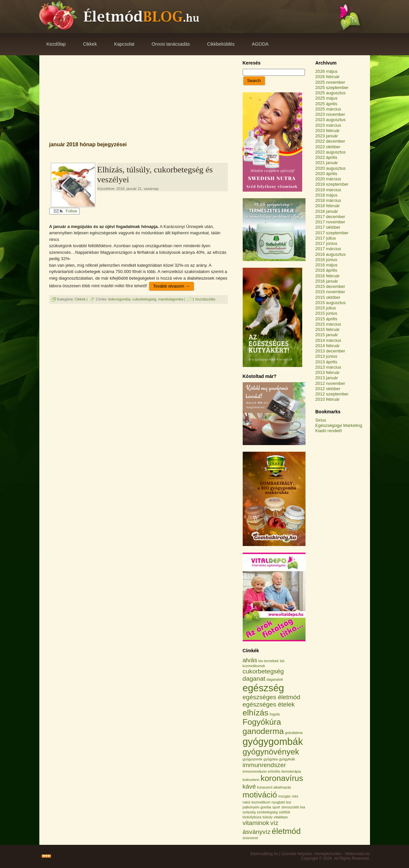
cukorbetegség (144, 299)
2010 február (328, 399)
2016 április (327, 270)
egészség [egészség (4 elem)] (264, 688)
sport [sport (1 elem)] (276, 807)
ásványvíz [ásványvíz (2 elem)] (257, 832)
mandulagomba (171, 299)
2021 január (327, 163)
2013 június (327, 356)
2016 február (328, 276)
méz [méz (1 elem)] (295, 796)
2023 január (327, 136)
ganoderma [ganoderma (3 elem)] (263, 731)
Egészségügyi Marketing (339, 425)
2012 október (328, 389)
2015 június (327, 313)
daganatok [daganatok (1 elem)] (275, 679)
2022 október (328, 147)
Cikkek (80, 299)
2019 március (328, 190)
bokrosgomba (120, 299)
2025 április (327, 104)
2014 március (328, 340)
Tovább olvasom (171, 286)
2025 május (327, 98)
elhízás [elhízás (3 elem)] (256, 713)
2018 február (328, 206)
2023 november (330, 114)
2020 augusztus (331, 168)
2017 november (330, 222)
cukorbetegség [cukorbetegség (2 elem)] (263, 671)
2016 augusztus (331, 254)
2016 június (327, 260)
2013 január (327, 378)
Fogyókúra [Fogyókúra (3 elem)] (262, 722)
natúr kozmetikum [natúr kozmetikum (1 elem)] (257, 802)
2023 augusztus (331, 120)
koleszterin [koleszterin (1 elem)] (251, 780)
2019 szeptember (332, 184)
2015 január (327, 335)
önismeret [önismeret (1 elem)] (250, 838)
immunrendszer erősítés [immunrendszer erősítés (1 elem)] (262, 771)
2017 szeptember (332, 233)
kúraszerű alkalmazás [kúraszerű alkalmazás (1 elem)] (274, 787)
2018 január (327, 211)
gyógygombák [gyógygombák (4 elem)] (273, 741)
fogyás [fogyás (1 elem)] (275, 714)
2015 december (330, 286)
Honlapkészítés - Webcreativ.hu (342, 854)
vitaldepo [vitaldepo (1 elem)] (281, 817)
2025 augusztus (331, 93)
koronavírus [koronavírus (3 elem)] (282, 778)
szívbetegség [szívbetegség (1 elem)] (267, 812)
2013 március (328, 367)
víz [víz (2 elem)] (274, 823)
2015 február (328, 329)
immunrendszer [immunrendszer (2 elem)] (264, 765)
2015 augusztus (331, 303)
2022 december (330, 141)
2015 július (326, 308)
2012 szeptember (332, 394)
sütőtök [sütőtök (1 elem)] (284, 812)
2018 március (328, 200)
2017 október (328, 227)
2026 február (328, 77)
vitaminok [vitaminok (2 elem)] (256, 823)
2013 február (328, 372)
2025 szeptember (332, 88)
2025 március (328, 109)
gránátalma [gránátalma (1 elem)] (294, 733)
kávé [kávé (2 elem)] (249, 786)
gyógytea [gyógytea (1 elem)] (271, 759)
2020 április (327, 174)
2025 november (330, 82)
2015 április (327, 319)
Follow (66, 211)
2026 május (327, 71)
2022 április (327, 157)
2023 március (328, 125)
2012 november (330, 383)
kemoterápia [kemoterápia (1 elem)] (291, 771)
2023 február (328, 131)
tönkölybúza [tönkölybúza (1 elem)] (252, 817)
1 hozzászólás (204, 299)
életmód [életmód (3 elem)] (286, 831)
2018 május (327, 195)
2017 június (327, 243)
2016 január (327, 281)
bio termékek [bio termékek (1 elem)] (269, 661)
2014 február (328, 346)
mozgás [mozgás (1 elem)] (284, 796)
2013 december (330, 351)
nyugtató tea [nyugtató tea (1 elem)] (281, 802)
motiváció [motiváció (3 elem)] (260, 795)
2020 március (328, 179)
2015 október (328, 297)
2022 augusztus (331, 152)
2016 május (327, 265)
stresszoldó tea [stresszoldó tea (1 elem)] (293, 807)
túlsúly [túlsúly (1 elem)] (267, 817)
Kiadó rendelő (329, 431)
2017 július (326, 238)
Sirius (321, 420)
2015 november (330, 292)
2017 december (330, 217)
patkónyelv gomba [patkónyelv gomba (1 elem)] (257, 807)
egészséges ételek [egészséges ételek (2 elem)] (269, 704)
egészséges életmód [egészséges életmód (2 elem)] (272, 697)
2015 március (328, 324)
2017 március (328, 249)
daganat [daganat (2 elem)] (254, 679)
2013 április (327, 362)
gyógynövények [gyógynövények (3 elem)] (271, 752)
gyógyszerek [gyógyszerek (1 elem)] (253, 759)
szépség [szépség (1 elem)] (249, 812)
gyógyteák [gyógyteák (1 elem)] (287, 759)
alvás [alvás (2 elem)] (250, 660)
